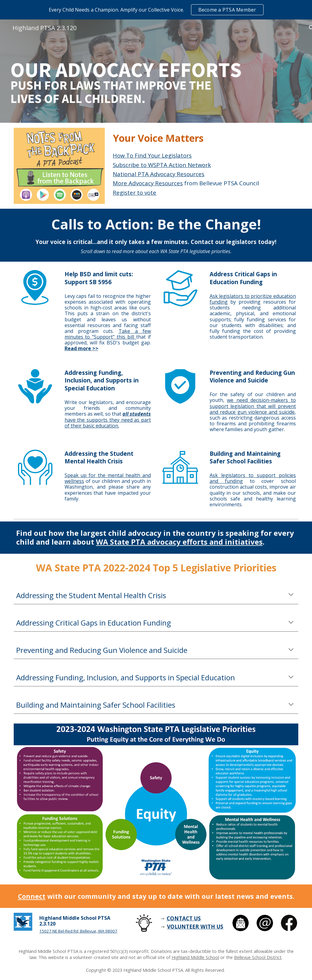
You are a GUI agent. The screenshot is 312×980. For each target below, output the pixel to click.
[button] (291, 595)
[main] (204, 138)
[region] (156, 10)
